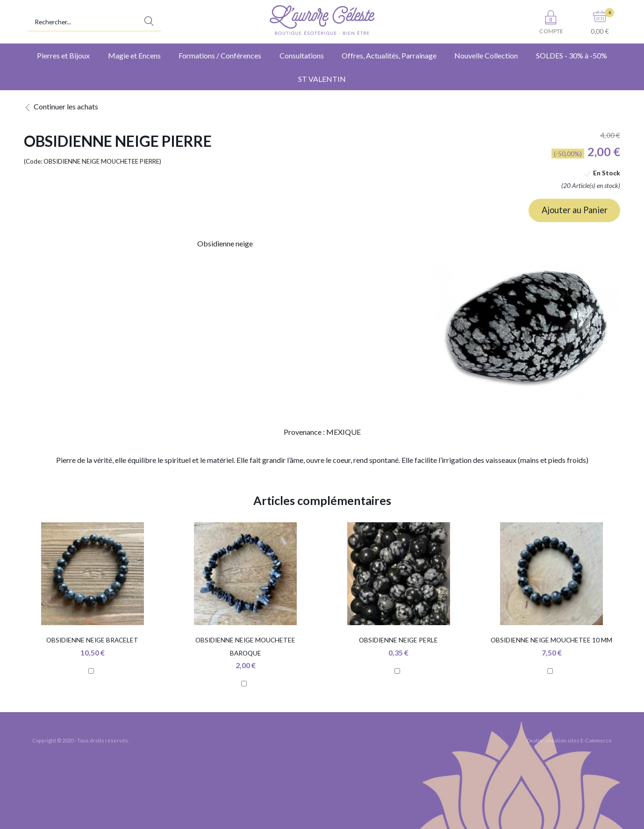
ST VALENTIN (322, 79)
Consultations (302, 55)
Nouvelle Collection (486, 55)
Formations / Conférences (220, 55)
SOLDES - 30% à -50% (572, 55)
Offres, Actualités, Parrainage (389, 55)
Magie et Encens (134, 55)
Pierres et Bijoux (63, 55)
